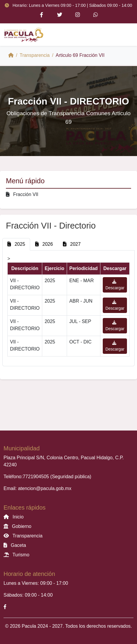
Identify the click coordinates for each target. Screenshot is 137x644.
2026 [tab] (44, 244)
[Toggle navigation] (125, 35)
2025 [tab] (16, 244)
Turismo (16, 555)
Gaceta (15, 545)
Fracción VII (22, 194)
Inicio (14, 517)
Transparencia (35, 55)
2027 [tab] (72, 244)
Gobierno (17, 526)
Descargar (115, 285)
